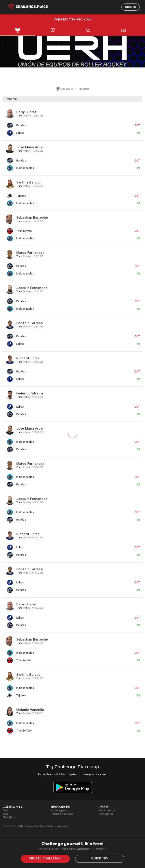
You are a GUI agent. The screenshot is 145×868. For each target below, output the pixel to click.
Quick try (100, 859)
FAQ (5, 811)
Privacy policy (60, 811)
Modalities (10, 817)
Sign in (131, 7)
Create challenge (45, 859)
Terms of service (62, 814)
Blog (6, 814)
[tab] (18, 30)
